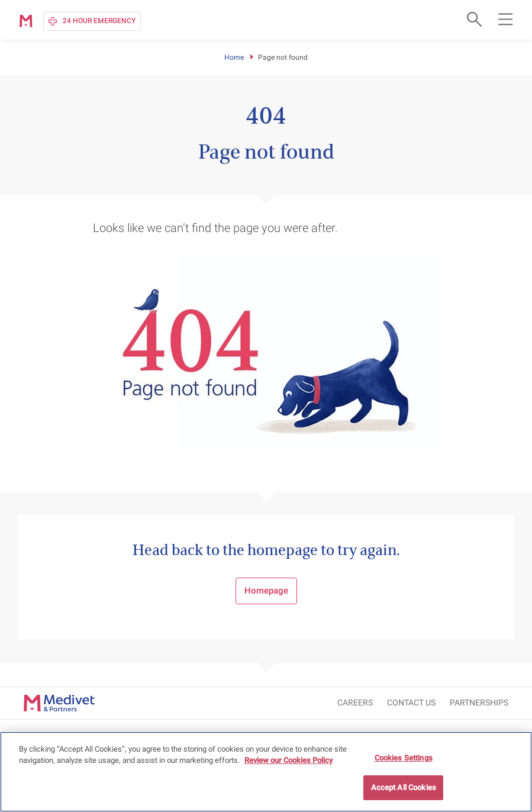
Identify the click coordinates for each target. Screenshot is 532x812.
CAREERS (355, 703)
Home (234, 57)
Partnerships (479, 703)
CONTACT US (411, 703)
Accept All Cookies (404, 789)
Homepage (266, 591)
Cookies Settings (404, 758)
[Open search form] (473, 19)
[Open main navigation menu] (505, 19)
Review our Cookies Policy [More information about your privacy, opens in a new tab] (288, 761)
